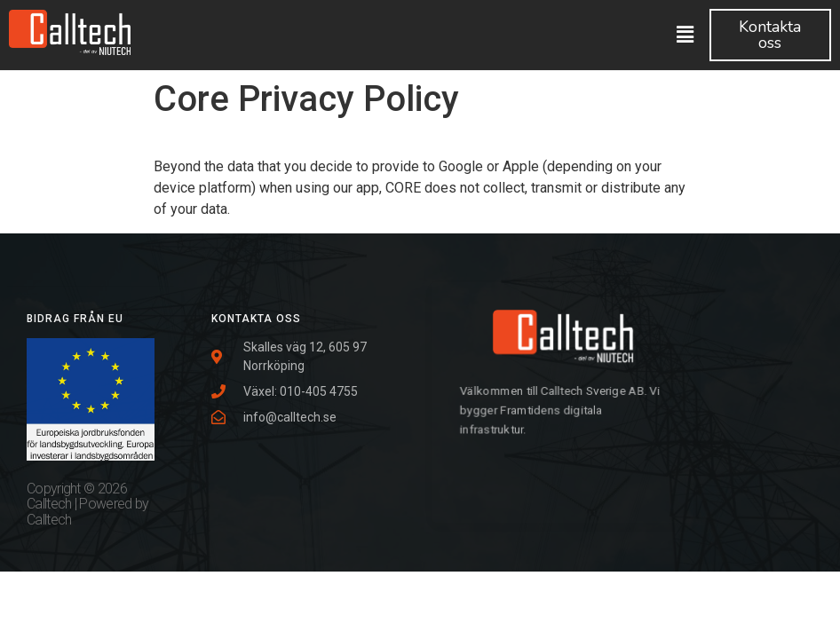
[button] (770, 35)
